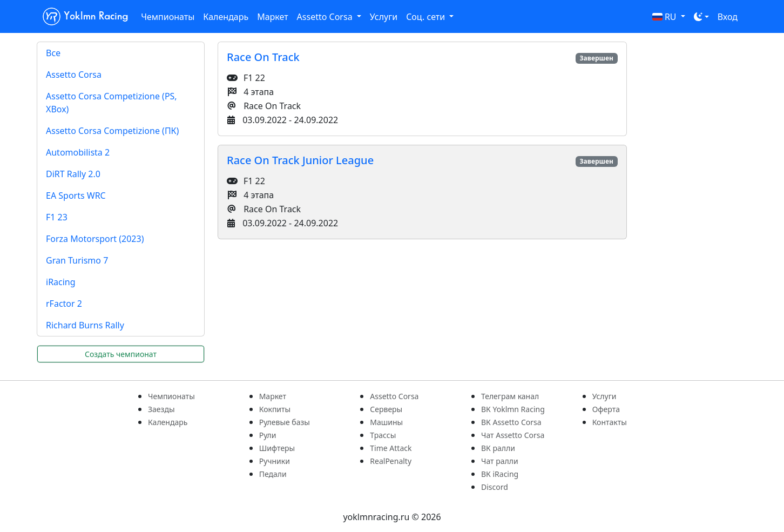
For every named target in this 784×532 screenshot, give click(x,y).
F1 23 (57, 217)
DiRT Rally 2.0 (73, 174)
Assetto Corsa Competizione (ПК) (112, 131)
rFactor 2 (64, 304)
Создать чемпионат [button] (121, 354)
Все (53, 53)
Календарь (226, 17)
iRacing (61, 282)
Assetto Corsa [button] (326, 17)
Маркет (272, 17)
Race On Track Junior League (300, 160)
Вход (728, 17)
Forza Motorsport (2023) (95, 239)
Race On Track (263, 57)
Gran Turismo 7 (77, 260)
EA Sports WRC (76, 196)
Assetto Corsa (74, 75)
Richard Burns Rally (85, 325)
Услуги (384, 17)
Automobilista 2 (78, 152)
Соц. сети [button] (427, 17)
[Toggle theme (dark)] (701, 17)
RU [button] (665, 17)
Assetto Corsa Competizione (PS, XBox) (111, 103)
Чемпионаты (168, 17)
